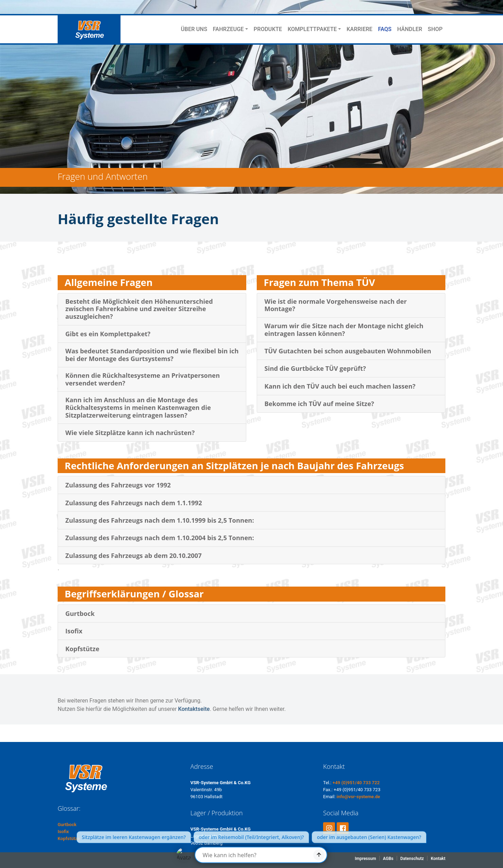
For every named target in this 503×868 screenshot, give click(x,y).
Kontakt (438, 859)
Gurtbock (67, 825)
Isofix (63, 832)
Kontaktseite (194, 709)
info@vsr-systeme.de (358, 797)
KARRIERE (359, 29)
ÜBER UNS (194, 29)
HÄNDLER (410, 29)
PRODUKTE (268, 29)
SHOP (435, 29)
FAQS (385, 29)
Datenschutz (412, 859)
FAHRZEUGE (228, 29)
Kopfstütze (69, 838)
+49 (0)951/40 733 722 (356, 783)
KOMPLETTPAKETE (312, 29)
